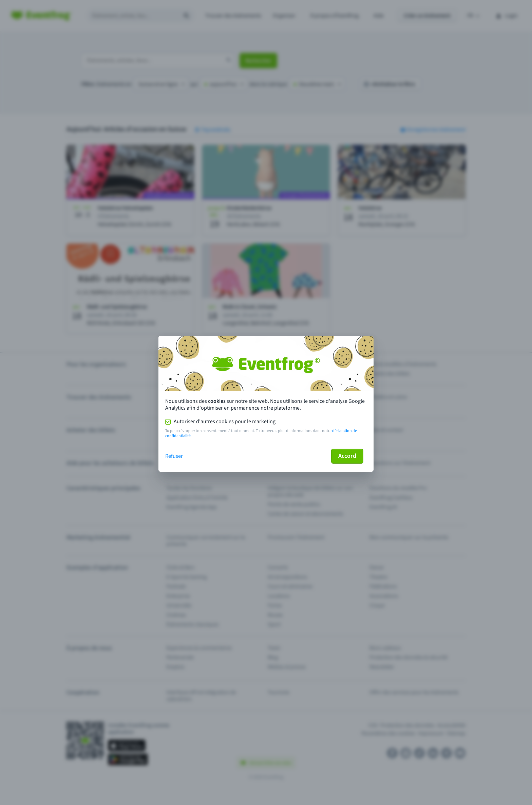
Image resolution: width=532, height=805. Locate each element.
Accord (347, 456)
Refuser (174, 456)
